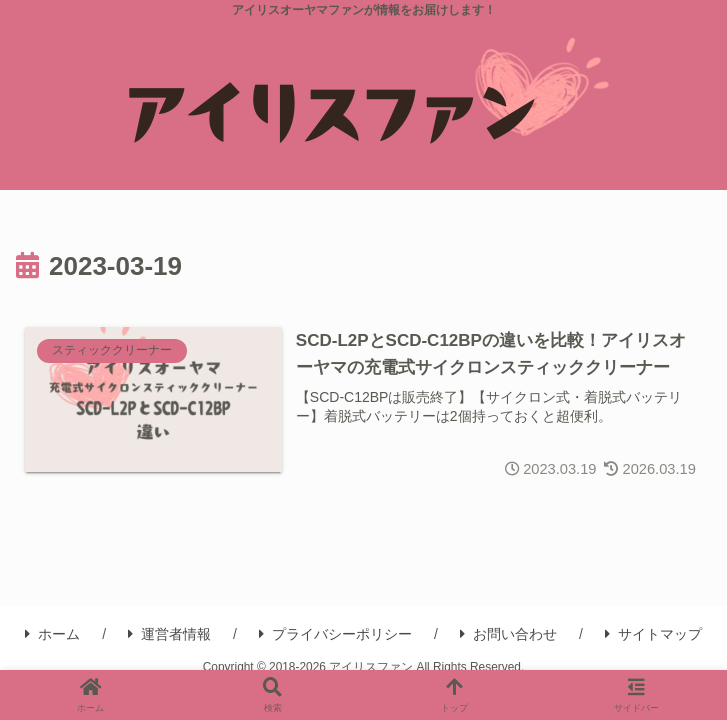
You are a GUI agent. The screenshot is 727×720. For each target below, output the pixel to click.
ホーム (52, 636)
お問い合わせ (508, 636)
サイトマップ (653, 636)
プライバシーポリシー (335, 636)
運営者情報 (169, 636)
